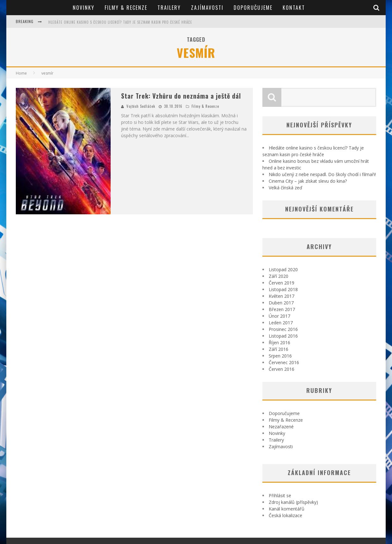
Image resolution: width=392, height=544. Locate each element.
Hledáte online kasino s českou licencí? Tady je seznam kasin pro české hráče (120, 22)
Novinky (84, 8)
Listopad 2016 (283, 336)
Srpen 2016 (280, 356)
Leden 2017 (281, 323)
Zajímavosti (207, 8)
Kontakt (294, 8)
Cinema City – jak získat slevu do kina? (308, 181)
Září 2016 (279, 349)
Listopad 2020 (283, 269)
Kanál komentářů (287, 509)
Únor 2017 (279, 316)
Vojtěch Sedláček (141, 106)
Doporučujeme (253, 8)
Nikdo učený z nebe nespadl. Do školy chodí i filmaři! (322, 174)
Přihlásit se (280, 495)
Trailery (169, 8)
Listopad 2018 (283, 289)
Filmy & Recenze (126, 8)
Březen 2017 (282, 309)
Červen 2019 (282, 283)
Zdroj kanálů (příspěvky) (293, 502)
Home (21, 73)
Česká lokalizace (285, 515)
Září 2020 (279, 276)
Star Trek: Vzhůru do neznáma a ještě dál (181, 96)
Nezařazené (281, 427)
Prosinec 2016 (283, 329)
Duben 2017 (281, 303)
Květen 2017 (282, 296)
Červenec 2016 (284, 362)
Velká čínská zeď (285, 188)
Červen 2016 (282, 369)
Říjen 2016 (279, 342)
